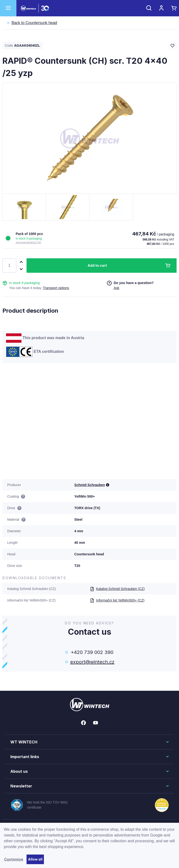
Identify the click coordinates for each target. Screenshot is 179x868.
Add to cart (97, 265)
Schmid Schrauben (90, 485)
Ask (116, 288)
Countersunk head (34, 23)
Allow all (35, 859)
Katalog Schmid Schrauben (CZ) (117, 589)
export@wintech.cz (92, 662)
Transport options (56, 288)
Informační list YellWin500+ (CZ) (117, 600)
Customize (14, 859)
